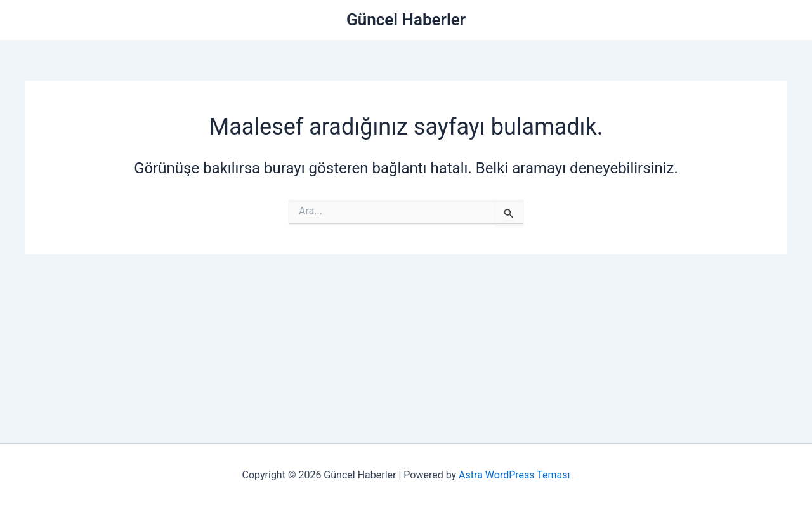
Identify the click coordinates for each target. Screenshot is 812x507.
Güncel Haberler (406, 20)
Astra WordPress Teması (514, 475)
